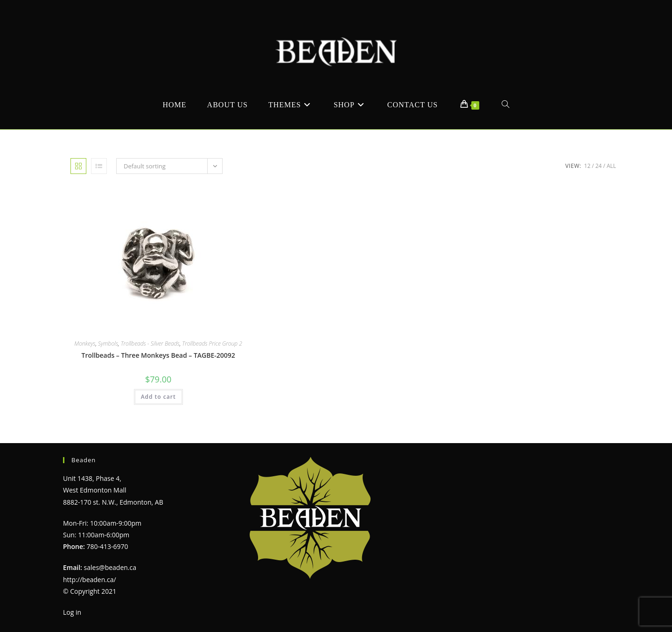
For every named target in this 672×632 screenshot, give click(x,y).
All (611, 166)
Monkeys (85, 344)
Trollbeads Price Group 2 (212, 344)
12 (588, 166)
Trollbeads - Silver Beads (150, 344)
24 (599, 166)
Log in (72, 612)
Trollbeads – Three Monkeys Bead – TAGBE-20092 (158, 355)
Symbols (108, 344)
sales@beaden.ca (110, 567)
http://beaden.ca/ (90, 580)
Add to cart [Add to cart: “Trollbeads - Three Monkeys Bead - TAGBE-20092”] (158, 397)
